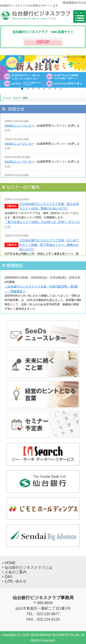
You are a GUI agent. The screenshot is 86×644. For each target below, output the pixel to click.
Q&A (8, 577)
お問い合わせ (16, 581)
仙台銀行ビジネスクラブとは (28, 567)
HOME (10, 563)
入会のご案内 (16, 572)
